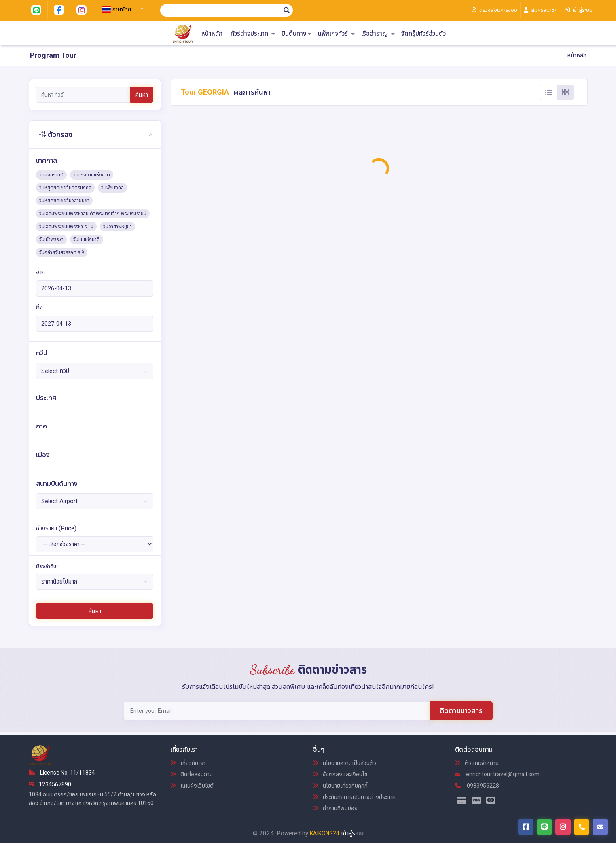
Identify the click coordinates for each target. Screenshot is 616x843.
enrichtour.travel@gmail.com (497, 774)
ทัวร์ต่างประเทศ (253, 34)
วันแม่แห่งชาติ (87, 239)
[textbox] (121, 10)
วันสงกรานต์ (51, 175)
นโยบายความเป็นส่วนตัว (345, 763)
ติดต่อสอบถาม (192, 774)
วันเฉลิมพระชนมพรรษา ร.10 (66, 227)
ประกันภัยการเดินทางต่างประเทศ (354, 797)
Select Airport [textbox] (59, 501)
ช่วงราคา (56, 528)
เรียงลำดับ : (47, 566)
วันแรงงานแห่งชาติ (92, 175)
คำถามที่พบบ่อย (335, 808)
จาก (40, 272)
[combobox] (121, 6)
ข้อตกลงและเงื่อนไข (340, 774)
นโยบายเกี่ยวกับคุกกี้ (340, 786)
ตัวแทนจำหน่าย (477, 763)
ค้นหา (142, 95)
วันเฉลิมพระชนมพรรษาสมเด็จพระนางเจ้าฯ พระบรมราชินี (93, 214)
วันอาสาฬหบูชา (117, 227)
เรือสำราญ (378, 34)
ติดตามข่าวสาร (461, 711)
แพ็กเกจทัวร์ (336, 34)
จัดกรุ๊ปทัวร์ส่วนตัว (423, 34)
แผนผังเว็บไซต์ (192, 786)
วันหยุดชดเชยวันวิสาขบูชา (64, 201)
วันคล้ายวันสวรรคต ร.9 (62, 252)
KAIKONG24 (325, 833)
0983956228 (477, 786)
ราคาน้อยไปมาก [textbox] (59, 582)
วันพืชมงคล (112, 188)
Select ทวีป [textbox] (55, 371)
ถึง (39, 307)
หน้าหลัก (212, 34)
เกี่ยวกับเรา (188, 763)
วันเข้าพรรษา (51, 239)
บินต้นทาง (296, 34)
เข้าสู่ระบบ (352, 833)
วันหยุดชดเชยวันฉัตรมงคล (65, 188)
